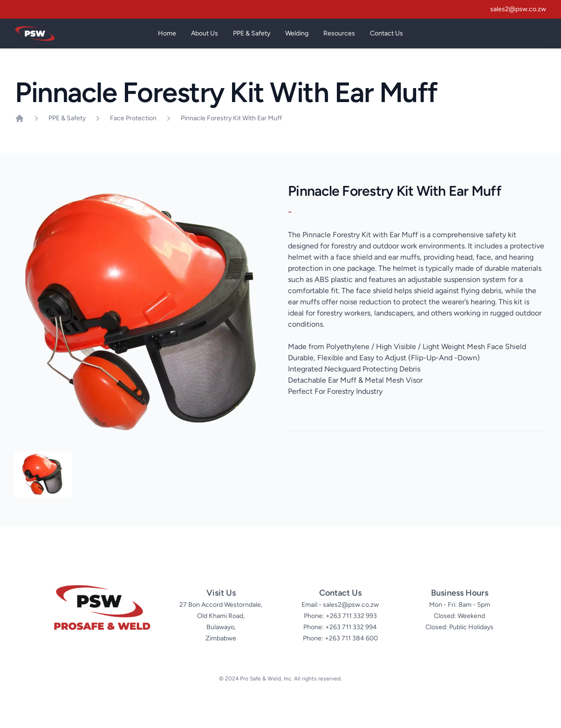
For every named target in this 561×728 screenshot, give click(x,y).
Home (167, 33)
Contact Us (387, 33)
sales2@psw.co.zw (518, 9)
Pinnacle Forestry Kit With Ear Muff (231, 118)
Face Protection (133, 118)
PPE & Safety (252, 39)
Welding (297, 39)
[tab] (43, 474)
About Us (205, 33)
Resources (339, 33)
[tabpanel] (144, 312)
